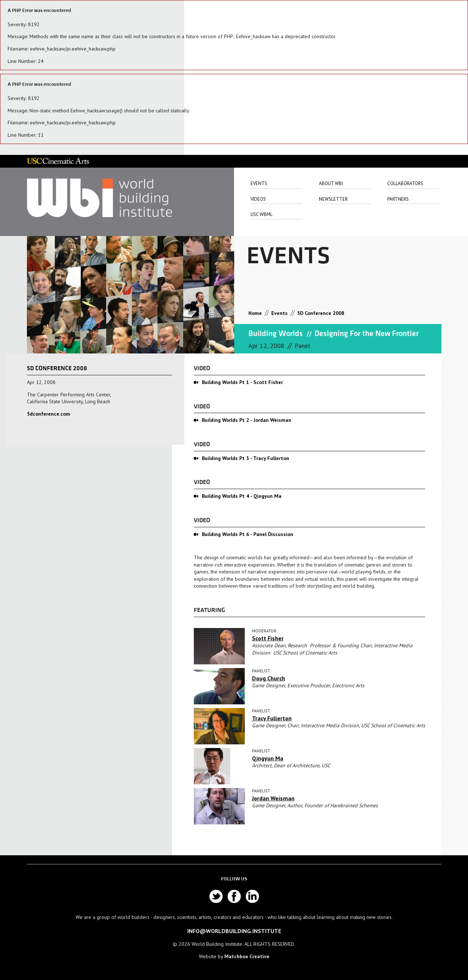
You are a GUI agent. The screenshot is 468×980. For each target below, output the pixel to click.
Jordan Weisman (273, 798)
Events (259, 183)
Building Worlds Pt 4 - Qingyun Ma (242, 496)
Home (255, 313)
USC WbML (261, 214)
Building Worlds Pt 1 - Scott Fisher (242, 382)
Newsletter (333, 199)
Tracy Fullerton (272, 718)
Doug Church (269, 678)
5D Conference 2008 (321, 313)
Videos (258, 199)
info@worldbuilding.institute (234, 931)
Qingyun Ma (268, 758)
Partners (398, 199)
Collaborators (405, 183)
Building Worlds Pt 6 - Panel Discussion (247, 534)
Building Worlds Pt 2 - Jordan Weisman (247, 420)
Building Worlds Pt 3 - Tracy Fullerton (245, 458)
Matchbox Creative (247, 956)
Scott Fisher (268, 638)
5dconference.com (49, 414)
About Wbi (331, 183)
